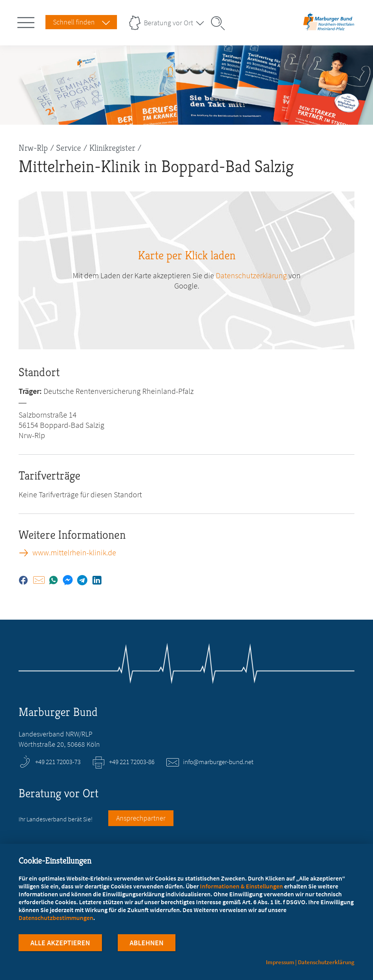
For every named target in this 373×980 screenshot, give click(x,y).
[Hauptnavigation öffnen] (27, 21)
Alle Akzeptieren (60, 944)
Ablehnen (147, 944)
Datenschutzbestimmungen (56, 919)
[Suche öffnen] (220, 23)
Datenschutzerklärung (326, 962)
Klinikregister (112, 148)
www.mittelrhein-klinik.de (74, 553)
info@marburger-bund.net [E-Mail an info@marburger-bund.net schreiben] (218, 762)
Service (69, 148)
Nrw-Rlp (33, 148)
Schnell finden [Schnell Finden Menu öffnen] (74, 22)
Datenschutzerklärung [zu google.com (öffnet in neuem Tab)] (251, 275)
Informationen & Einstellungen (241, 887)
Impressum (280, 962)
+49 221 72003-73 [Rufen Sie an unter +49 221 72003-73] (58, 762)
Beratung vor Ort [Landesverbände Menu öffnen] (169, 23)
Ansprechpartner (141, 818)
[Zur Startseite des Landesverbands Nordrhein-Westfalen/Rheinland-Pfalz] (329, 29)
